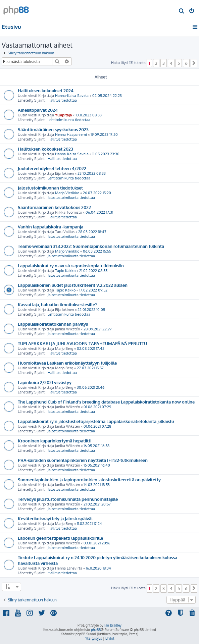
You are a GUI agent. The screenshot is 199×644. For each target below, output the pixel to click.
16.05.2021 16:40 (97, 465)
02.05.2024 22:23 (107, 96)
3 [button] (164, 63)
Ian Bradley (113, 625)
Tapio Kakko (65, 271)
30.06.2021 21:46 (91, 387)
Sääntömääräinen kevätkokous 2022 (54, 207)
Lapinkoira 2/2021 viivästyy (45, 382)
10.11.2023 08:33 (89, 115)
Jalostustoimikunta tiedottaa (71, 198)
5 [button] (179, 63)
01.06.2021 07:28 (97, 426)
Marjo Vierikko (67, 193)
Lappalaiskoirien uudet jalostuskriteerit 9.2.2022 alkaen (73, 285)
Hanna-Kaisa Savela (72, 96)
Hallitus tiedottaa (62, 100)
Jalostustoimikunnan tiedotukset (50, 188)
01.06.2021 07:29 (97, 407)
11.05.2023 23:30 (106, 154)
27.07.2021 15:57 (90, 368)
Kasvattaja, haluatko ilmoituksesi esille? (57, 304)
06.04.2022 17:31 (99, 212)
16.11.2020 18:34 (98, 568)
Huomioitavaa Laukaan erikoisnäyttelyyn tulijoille (67, 363)
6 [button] (186, 63)
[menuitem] (182, 11)
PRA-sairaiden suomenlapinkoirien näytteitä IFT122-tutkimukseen (83, 460)
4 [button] (171, 63)
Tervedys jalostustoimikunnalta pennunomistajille (68, 499)
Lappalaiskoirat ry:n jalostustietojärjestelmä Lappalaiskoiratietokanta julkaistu (96, 421)
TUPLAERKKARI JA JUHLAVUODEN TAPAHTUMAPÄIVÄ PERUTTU (82, 343)
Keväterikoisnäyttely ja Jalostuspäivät (55, 518)
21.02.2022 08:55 (93, 271)
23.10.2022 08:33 (92, 173)
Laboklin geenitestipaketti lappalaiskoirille (60, 538)
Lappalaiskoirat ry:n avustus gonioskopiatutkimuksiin (71, 265)
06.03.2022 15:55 (97, 251)
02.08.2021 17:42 (91, 348)
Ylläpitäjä (63, 115)
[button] (194, 63)
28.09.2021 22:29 (97, 329)
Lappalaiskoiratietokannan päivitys (53, 324)
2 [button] (156, 63)
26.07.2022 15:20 (97, 193)
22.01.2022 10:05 (91, 310)
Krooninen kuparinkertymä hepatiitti (55, 441)
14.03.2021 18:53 (97, 485)
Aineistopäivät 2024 (38, 110)
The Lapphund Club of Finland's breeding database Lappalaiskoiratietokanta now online (106, 402)
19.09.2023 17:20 (104, 135)
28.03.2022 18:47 (92, 232)
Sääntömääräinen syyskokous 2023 (53, 129)
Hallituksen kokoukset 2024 (46, 90)
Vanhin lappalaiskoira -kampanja (51, 227)
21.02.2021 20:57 (97, 504)
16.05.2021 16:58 (96, 446)
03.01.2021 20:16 (97, 543)
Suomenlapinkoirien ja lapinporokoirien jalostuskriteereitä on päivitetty (89, 479)
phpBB (96, 630)
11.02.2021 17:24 (89, 524)
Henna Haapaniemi (71, 135)
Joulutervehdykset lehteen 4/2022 (52, 168)
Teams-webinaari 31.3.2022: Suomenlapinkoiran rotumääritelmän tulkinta (91, 246)
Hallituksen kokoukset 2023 (45, 149)
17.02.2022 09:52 (93, 290)
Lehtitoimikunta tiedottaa (69, 120)
